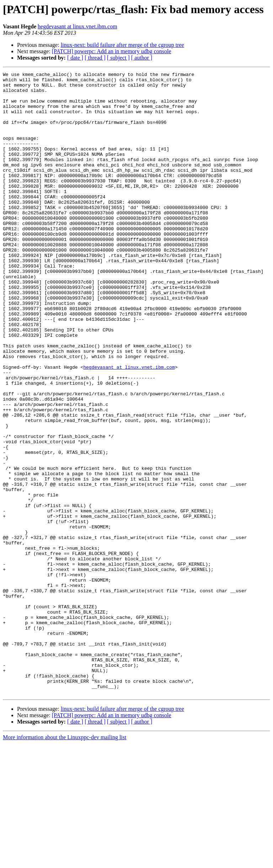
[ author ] (142, 58)
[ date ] (75, 58)
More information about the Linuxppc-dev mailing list (65, 862)
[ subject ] (118, 58)
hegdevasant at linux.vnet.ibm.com (77, 26)
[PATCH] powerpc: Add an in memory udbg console (112, 51)
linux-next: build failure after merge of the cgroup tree (122, 45)
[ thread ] (95, 58)
